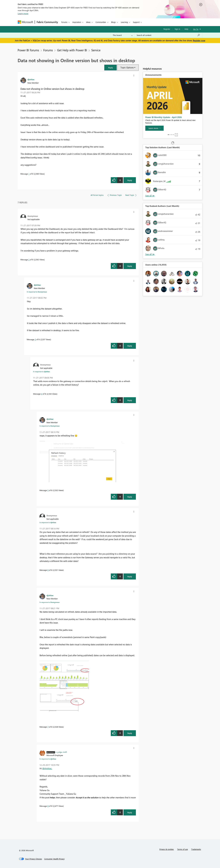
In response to (37, 292)
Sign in (177, 29)
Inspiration (77, 22)
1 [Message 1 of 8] (29, 174)
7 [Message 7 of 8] (48, 727)
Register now (199, 40)
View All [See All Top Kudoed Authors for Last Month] (150, 254)
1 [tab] (168, 135)
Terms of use (183, 849)
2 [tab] (170, 135)
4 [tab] (173, 135)
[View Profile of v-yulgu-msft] (61, 752)
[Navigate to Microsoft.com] (25, 22)
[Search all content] (168, 35)
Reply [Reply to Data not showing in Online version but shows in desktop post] (130, 180)
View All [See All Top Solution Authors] (150, 196)
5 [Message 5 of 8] (48, 490)
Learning (124, 22)
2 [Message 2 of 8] (29, 260)
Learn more (23, 14)
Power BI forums (28, 50)
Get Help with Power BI (72, 50)
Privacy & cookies (167, 849)
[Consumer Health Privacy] (54, 859)
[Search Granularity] (123, 35)
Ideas (88, 22)
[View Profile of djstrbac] (31, 79)
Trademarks (196, 849)
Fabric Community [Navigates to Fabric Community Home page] (47, 22)
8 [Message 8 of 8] (48, 806)
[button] (110, 68)
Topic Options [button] (127, 67)
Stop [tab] (176, 135)
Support (136, 22)
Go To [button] (196, 29)
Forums (64, 22)
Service (96, 50)
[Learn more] (154, 128)
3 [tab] (172, 135)
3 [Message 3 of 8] (35, 339)
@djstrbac (47, 768)
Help (186, 29)
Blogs (113, 22)
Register (167, 29)
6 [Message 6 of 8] (48, 570)
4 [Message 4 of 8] (42, 394)
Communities (101, 22)
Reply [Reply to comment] (130, 266)
